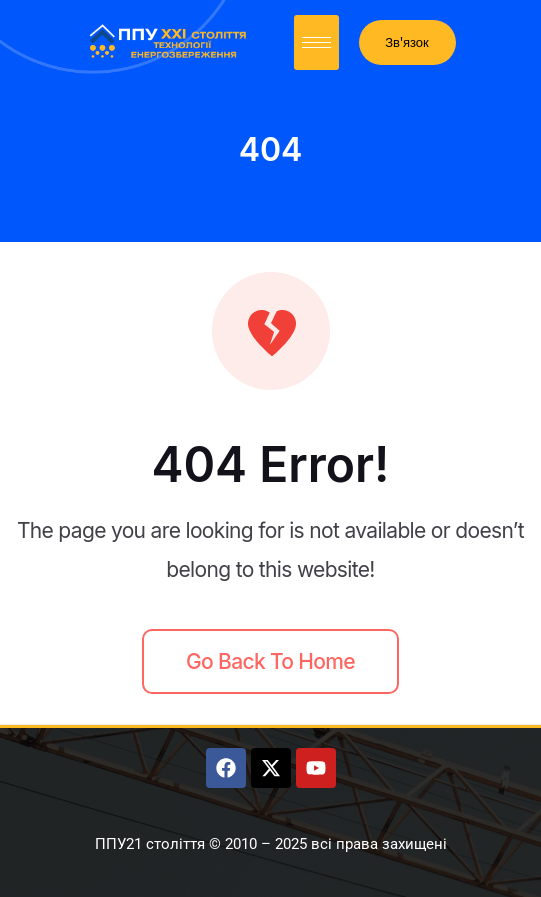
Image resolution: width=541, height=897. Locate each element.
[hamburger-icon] (316, 42)
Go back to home (270, 661)
